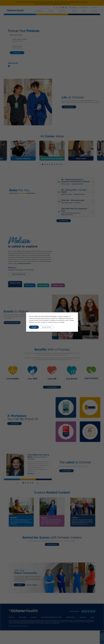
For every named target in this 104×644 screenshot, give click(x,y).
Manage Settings (47, 327)
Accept (34, 327)
